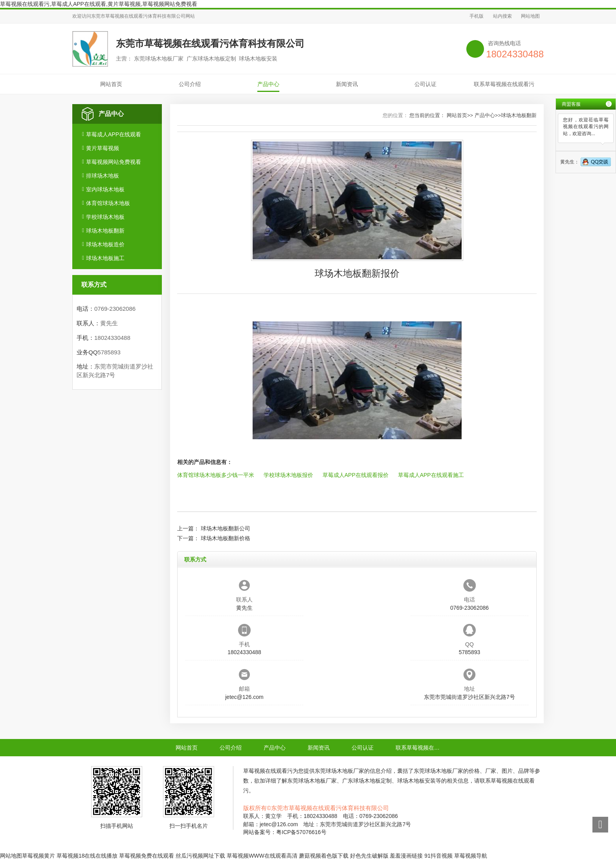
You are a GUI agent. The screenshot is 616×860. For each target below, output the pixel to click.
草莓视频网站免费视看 (114, 162)
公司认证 (425, 84)
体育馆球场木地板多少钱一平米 (216, 475)
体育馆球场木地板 (108, 203)
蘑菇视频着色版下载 (324, 856)
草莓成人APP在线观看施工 (431, 475)
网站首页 (111, 84)
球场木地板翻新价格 (225, 538)
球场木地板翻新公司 (225, 528)
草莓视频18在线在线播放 (87, 856)
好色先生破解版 (369, 856)
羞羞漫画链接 (406, 856)
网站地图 (530, 16)
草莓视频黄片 (38, 856)
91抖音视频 (438, 856)
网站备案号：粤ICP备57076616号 (285, 832)
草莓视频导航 (471, 856)
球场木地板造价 (105, 244)
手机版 (477, 16)
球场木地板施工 (105, 258)
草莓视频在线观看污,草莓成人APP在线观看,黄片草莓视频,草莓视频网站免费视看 (99, 4)
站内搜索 (502, 16)
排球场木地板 (103, 176)
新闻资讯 (347, 84)
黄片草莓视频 (103, 148)
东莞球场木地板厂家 (339, 771)
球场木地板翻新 (105, 231)
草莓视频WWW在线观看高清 (262, 856)
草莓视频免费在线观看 (147, 856)
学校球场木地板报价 (288, 475)
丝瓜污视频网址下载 (200, 856)
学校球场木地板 (105, 217)
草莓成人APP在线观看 (114, 134)
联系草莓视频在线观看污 (504, 84)
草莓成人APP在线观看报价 (356, 475)
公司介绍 (190, 84)
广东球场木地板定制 (367, 781)
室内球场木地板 (105, 189)
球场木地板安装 (416, 781)
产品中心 (268, 84)
